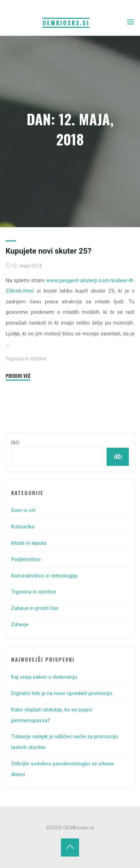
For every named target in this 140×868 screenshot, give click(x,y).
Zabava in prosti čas (35, 608)
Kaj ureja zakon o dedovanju (44, 677)
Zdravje (20, 624)
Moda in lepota (29, 543)
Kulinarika (23, 527)
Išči (15, 443)
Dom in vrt (23, 510)
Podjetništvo (26, 559)
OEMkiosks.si (66, 23)
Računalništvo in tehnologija (44, 576)
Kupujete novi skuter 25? (49, 251)
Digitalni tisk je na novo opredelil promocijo (62, 693)
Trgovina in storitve (26, 359)
